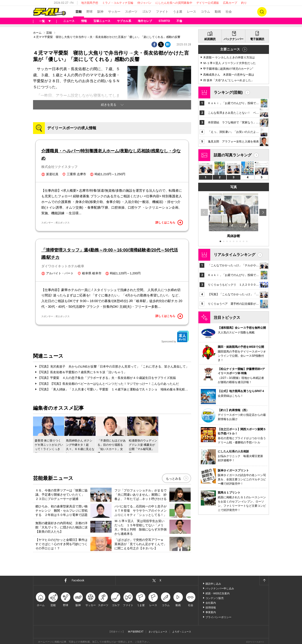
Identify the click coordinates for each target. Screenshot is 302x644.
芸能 (79, 12)
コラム (205, 12)
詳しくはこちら (169, 223)
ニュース (69, 21)
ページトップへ (264, 580)
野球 (89, 12)
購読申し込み (213, 584)
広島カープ (230, 3)
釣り (244, 3)
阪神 (100, 12)
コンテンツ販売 (215, 598)
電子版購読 (257, 39)
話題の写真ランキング (233, 155)
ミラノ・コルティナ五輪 (118, 3)
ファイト (162, 12)
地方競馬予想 (90, 3)
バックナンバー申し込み (220, 588)
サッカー (114, 12)
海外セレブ (145, 21)
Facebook (78, 580)
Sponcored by (175, 337)
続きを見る (109, 105)
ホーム (37, 33)
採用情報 (211, 608)
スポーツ (131, 12)
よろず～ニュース (182, 632)
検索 (262, 12)
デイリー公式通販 (208, 3)
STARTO (164, 21)
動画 (218, 12)
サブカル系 (124, 21)
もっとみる (174, 479)
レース (191, 12)
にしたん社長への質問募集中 (174, 3)
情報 (84, 21)
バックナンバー (234, 39)
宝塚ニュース (102, 21)
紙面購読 (210, 39)
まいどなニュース (158, 632)
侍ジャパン (144, 3)
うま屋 (178, 12)
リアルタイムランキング (235, 255)
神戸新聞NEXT (136, 632)
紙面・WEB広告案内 (218, 593)
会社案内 (211, 603)
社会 (229, 12)
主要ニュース (230, 49)
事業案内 (211, 612)
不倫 (179, 21)
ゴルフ (147, 12)
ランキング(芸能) (228, 92)
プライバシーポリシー (218, 617)
